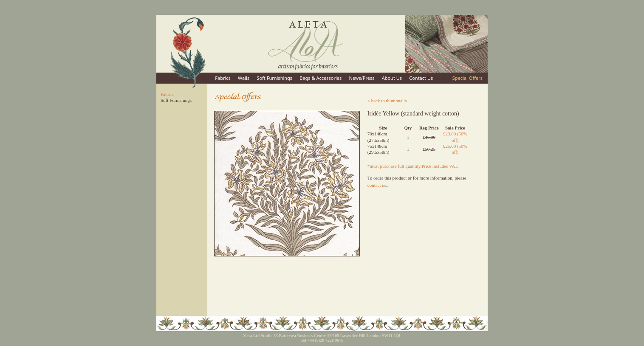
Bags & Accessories (321, 78)
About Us (392, 78)
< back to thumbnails (387, 101)
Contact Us (421, 78)
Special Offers (467, 78)
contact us (377, 185)
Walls (244, 78)
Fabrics (223, 78)
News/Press (362, 78)
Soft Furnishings (274, 78)
